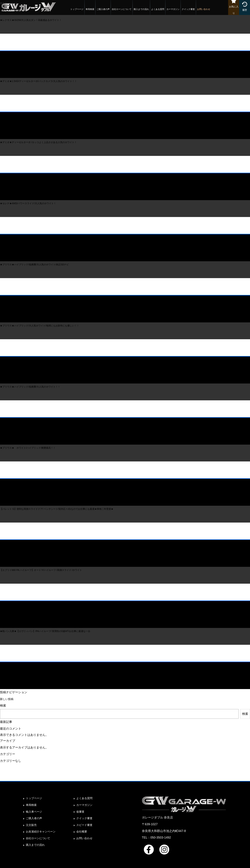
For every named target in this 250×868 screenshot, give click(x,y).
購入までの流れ (138, 11)
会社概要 (82, 831)
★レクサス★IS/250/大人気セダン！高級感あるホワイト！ (31, 20)
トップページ (74, 11)
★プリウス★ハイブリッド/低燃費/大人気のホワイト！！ (30, 387)
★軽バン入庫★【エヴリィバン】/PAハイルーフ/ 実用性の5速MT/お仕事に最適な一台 (45, 631)
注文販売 (32, 825)
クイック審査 (185, 11)
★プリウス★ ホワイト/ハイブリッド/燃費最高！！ (28, 448)
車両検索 (87, 11)
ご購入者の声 (100, 11)
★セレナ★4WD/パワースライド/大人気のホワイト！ (28, 203)
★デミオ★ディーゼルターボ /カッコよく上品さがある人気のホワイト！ (38, 142)
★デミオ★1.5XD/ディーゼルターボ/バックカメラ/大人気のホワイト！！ (38, 81)
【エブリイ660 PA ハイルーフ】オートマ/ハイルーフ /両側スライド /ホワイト (41, 570)
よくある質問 (155, 11)
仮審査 (81, 812)
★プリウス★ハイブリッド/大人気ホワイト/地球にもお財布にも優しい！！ (40, 326)
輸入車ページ (35, 812)
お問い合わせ (200, 11)
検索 (3, 706)
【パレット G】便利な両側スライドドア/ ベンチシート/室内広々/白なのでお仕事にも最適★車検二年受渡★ (57, 509)
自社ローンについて (118, 11)
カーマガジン (170, 11)
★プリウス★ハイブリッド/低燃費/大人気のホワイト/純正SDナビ (34, 264)
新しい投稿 (8, 699)
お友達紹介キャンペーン (43, 831)
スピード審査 (85, 825)
